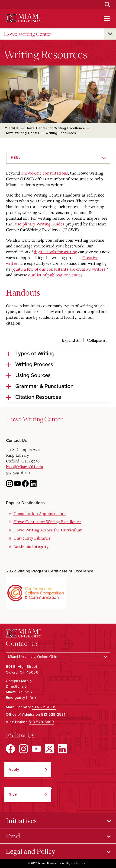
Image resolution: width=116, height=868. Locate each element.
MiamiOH (12, 128)
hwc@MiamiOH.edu (25, 467)
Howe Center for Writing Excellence (55, 128)
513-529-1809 (44, 707)
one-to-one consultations (44, 173)
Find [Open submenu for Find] (13, 836)
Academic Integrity (31, 546)
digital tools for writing (55, 252)
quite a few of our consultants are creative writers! (60, 269)
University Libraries (32, 538)
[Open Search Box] (107, 5)
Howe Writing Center (28, 34)
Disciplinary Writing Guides (39, 224)
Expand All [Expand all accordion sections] (71, 340)
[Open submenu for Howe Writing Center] (110, 34)
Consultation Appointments (40, 513)
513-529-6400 (41, 722)
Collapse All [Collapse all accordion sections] (97, 340)
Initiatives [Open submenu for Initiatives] (21, 821)
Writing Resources (61, 133)
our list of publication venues (55, 275)
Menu (16, 158)
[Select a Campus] (58, 657)
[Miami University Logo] (23, 18)
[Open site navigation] (107, 19)
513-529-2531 (53, 715)
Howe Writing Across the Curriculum (48, 530)
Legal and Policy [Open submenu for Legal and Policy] (31, 851)
